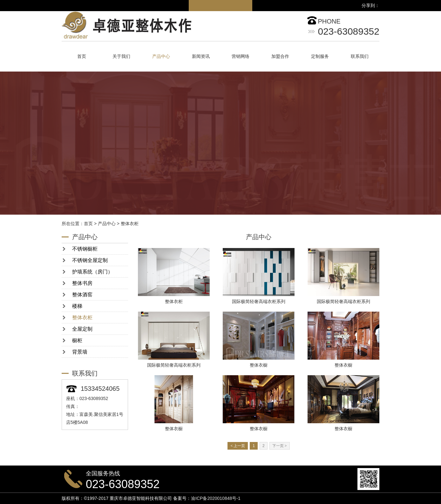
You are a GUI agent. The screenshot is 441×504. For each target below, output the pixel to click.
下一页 (280, 446)
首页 (82, 56)
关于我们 (121, 56)
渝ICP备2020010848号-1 (216, 498)
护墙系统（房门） (92, 272)
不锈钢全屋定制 (90, 260)
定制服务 (320, 56)
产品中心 (161, 56)
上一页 (238, 446)
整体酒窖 (82, 295)
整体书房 (82, 283)
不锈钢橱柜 (85, 249)
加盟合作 (280, 56)
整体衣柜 (130, 224)
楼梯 (77, 306)
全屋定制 (82, 329)
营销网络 (241, 56)
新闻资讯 (201, 56)
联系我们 (360, 56)
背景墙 (80, 352)
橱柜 (77, 340)
